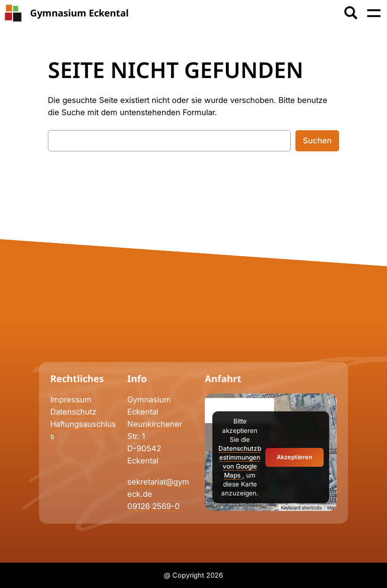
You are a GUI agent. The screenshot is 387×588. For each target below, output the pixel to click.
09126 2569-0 (154, 506)
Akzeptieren (294, 457)
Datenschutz (73, 412)
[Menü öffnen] (374, 13)
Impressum (71, 400)
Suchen (317, 141)
